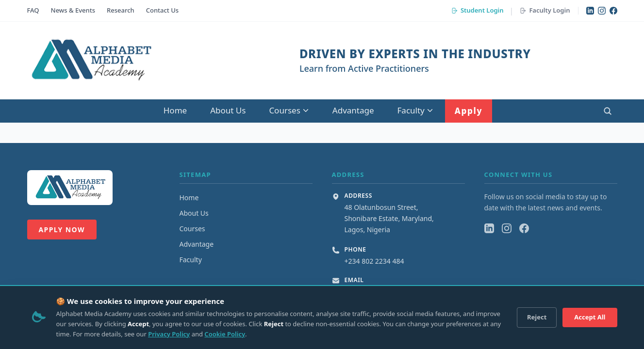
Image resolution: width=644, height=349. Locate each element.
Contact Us (162, 10)
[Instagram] (602, 11)
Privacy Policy (169, 334)
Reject (537, 317)
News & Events (73, 10)
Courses (289, 110)
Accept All (590, 317)
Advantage (353, 110)
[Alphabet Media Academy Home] (91, 61)
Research (121, 10)
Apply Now (62, 230)
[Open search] (608, 111)
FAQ (33, 10)
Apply (469, 111)
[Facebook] (613, 11)
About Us (228, 110)
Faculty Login (545, 10)
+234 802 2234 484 (374, 261)
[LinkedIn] (590, 11)
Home (175, 110)
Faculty (415, 110)
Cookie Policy (225, 334)
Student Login (477, 10)
